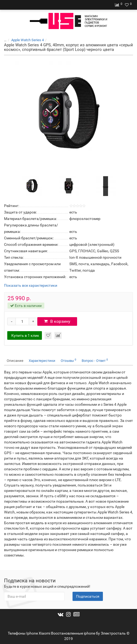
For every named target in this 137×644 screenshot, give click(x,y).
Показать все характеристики (31, 286)
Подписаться (88, 596)
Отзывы (68, 360)
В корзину (57, 321)
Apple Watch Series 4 (28, 40)
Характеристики (42, 361)
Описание (15, 361)
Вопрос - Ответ (95, 360)
